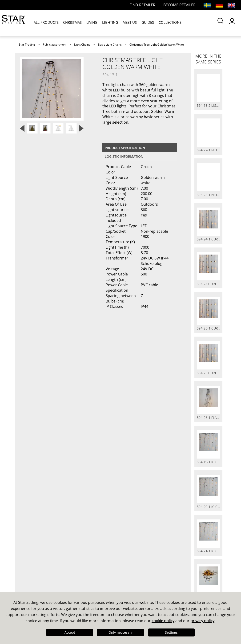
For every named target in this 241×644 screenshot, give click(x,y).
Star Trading (27, 45)
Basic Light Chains (110, 45)
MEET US (125, 23)
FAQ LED (80, 569)
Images (131, 569)
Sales (77, 556)
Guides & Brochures (144, 562)
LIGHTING (106, 23)
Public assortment (55, 45)
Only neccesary (120, 632)
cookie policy (163, 621)
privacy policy (202, 621)
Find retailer (84, 575)
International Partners (94, 587)
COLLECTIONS (163, 23)
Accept (70, 632)
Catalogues (135, 556)
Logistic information (124, 156)
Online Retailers (88, 581)
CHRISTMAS (71, 23)
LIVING (89, 23)
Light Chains (82, 45)
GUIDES (142, 23)
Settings (171, 632)
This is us (29, 556)
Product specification (125, 148)
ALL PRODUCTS (46, 23)
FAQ (76, 562)
